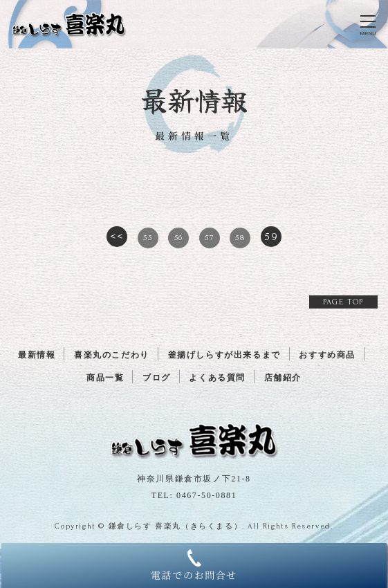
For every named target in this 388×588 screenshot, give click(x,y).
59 (271, 237)
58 (240, 238)
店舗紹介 (283, 378)
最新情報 (37, 355)
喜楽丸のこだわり (112, 355)
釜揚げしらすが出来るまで (224, 355)
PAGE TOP (343, 302)
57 (209, 238)
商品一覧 (105, 378)
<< (117, 237)
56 (179, 238)
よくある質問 (217, 378)
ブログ (157, 378)
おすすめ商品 (327, 355)
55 (148, 238)
